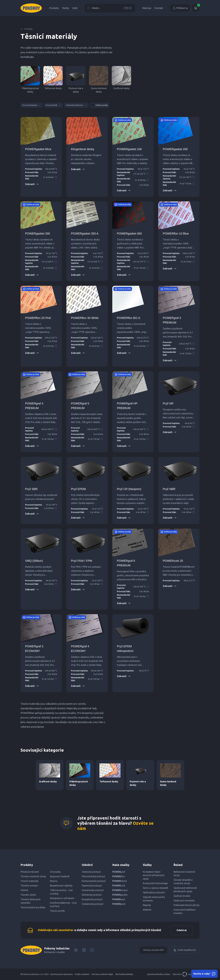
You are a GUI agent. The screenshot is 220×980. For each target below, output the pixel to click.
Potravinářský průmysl (93, 876)
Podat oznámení (82, 974)
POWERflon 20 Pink (38, 318)
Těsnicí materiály (29, 881)
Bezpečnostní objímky (61, 886)
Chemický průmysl (91, 872)
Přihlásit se (180, 8)
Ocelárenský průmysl (93, 904)
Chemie (24, 890)
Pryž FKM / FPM (82, 561)
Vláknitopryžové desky (30, 80)
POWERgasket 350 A (85, 234)
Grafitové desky (121, 78)
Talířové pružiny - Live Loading (61, 892)
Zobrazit (32, 184)
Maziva (54, 881)
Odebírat (182, 930)
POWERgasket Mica (38, 149)
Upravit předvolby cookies (159, 974)
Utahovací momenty (184, 900)
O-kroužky (55, 872)
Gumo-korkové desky (99, 80)
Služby (66, 8)
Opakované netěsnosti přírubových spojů (185, 890)
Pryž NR (168, 403)
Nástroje (147, 8)
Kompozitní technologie (155, 883)
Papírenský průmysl (92, 886)
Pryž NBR (169, 489)
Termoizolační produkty (33, 907)
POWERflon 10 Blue (176, 234)
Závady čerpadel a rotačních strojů (183, 882)
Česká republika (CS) (185, 950)
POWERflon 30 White (85, 318)
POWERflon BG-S (129, 318)
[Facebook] (76, 950)
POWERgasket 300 (38, 234)
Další (75, 8)
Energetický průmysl (92, 899)
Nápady (147, 905)
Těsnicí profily (57, 911)
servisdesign (191, 974)
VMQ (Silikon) (34, 561)
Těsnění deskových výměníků (31, 901)
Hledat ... (110, 8)
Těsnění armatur (29, 886)
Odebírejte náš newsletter (56, 930)
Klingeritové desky (83, 149)
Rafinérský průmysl (92, 895)
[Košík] (196, 8)
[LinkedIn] (84, 950)
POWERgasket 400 (129, 234)
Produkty (54, 8)
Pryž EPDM (78, 489)
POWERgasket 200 (175, 149)
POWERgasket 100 (129, 149)
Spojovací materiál (60, 876)
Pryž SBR (31, 489)
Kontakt (159, 8)
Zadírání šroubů (182, 896)
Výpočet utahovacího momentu (154, 899)
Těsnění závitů (28, 895)
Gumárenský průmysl (93, 890)
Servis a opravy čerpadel (155, 888)
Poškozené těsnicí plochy (187, 905)
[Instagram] (92, 950)
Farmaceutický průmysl (94, 881)
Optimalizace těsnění (154, 892)
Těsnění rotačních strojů (33, 876)
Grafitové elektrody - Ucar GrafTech (63, 905)
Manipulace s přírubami (62, 898)
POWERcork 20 (173, 561)
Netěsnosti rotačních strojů (184, 874)
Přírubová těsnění (30, 872)
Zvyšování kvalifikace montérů (185, 911)
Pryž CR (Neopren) (129, 489)
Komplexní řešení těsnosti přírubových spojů (154, 875)
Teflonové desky (53, 78)
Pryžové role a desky (76, 80)
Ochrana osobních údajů (102, 974)
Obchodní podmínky (124, 974)
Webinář (147, 910)
